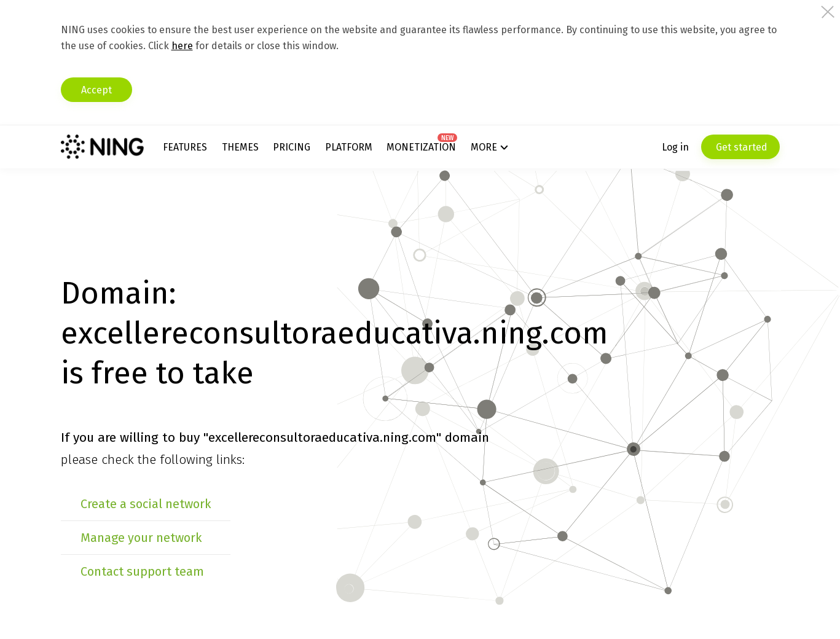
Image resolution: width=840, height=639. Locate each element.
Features (185, 147)
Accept (96, 90)
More (484, 147)
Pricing (292, 147)
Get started (740, 147)
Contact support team (142, 571)
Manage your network (141, 538)
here (182, 46)
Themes (240, 147)
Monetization (421, 147)
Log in (675, 147)
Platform (349, 147)
